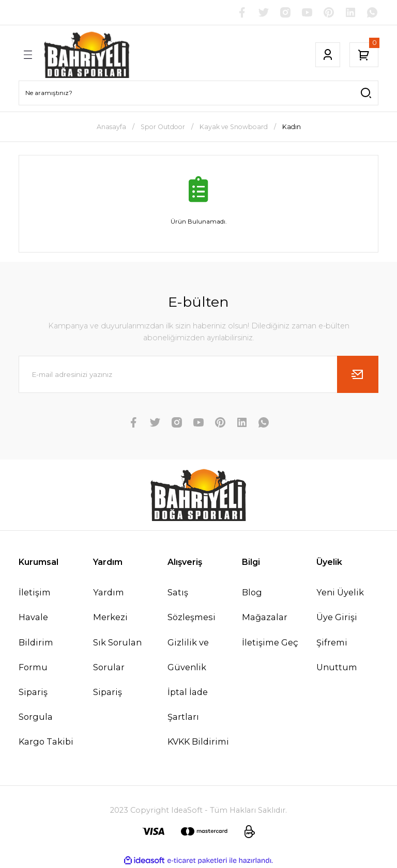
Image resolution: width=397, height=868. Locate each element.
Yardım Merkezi (110, 605)
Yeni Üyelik (340, 592)
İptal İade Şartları (188, 704)
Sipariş (108, 692)
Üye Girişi (337, 617)
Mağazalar (265, 617)
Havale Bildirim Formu (36, 642)
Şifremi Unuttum (337, 655)
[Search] (198, 93)
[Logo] (87, 55)
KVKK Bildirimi (198, 741)
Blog (252, 592)
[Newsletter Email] (198, 374)
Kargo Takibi (46, 741)
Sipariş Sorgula (36, 704)
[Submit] (358, 374)
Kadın (292, 127)
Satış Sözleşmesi (192, 605)
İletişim (35, 592)
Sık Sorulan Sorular (117, 655)
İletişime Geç (270, 642)
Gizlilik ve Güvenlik (188, 655)
